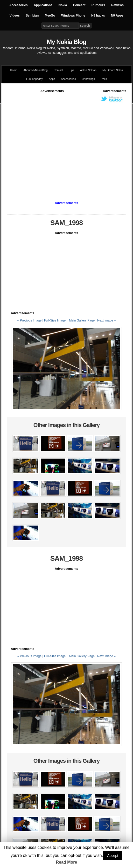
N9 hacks (98, 16)
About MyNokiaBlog (36, 70)
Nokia (63, 5)
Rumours (98, 5)
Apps (52, 79)
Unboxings (88, 79)
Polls (104, 79)
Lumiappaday (34, 79)
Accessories (19, 5)
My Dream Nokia (113, 70)
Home (14, 70)
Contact (58, 70)
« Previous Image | (31, 320)
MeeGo (50, 16)
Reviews (117, 5)
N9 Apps (117, 16)
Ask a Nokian (88, 70)
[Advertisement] (49, 142)
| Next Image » (106, 320)
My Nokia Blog (66, 42)
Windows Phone (73, 16)
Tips (72, 70)
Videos (15, 16)
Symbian (32, 16)
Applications (43, 5)
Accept (113, 856)
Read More (67, 862)
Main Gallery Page (82, 320)
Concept (79, 5)
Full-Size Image (55, 320)
